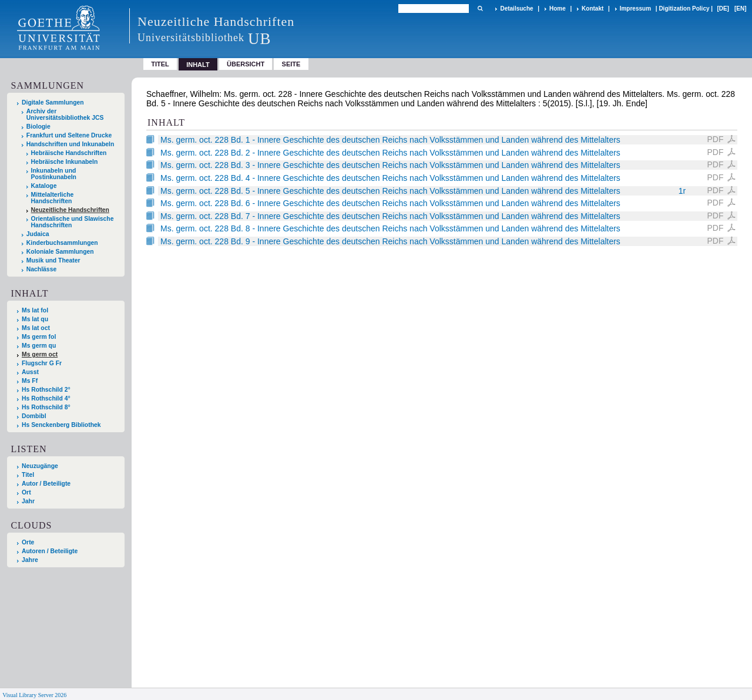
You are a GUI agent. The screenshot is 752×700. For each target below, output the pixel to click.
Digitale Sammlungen (53, 102)
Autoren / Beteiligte (50, 551)
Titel (160, 64)
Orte (28, 542)
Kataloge (44, 186)
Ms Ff (30, 381)
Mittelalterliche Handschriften (53, 198)
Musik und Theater (53, 260)
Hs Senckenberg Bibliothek (61, 425)
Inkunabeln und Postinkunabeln (54, 174)
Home (558, 9)
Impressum (635, 9)
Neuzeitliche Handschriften (70, 210)
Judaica (38, 234)
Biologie (38, 127)
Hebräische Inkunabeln (65, 162)
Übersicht (246, 64)
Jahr (28, 501)
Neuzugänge (40, 466)
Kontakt (592, 9)
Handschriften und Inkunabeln (70, 144)
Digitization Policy (684, 9)
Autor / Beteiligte (46, 484)
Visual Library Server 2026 (34, 695)
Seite (291, 64)
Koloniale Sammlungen (60, 252)
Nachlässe (41, 269)
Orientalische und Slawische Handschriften (73, 222)
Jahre (30, 560)
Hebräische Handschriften (69, 153)
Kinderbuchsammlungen (62, 243)
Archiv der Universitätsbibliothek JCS (65, 115)
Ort (26, 492)
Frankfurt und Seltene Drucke (69, 135)
